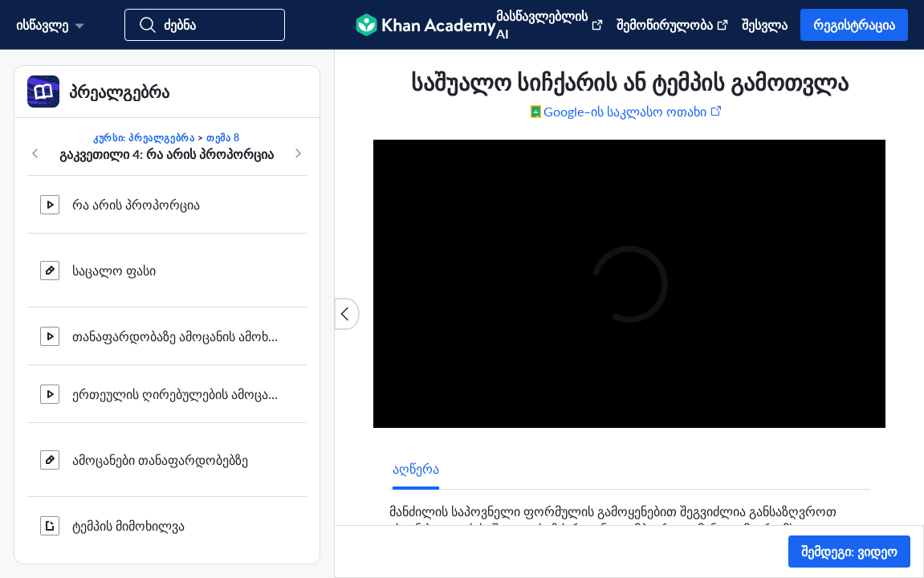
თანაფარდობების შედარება (159, 459)
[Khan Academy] (426, 25)
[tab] (416, 469)
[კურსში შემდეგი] (298, 153)
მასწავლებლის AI (550, 24)
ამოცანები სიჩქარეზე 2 (141, 327)
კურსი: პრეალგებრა (144, 138)
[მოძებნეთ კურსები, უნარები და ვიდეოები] (205, 25)
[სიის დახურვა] (347, 314)
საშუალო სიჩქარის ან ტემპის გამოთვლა (177, 525)
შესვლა (765, 24)
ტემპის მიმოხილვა (128, 204)
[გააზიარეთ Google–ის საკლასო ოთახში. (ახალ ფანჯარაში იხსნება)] (627, 111)
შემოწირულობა (673, 24)
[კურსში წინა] (35, 153)
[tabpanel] (629, 523)
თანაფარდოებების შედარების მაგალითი (177, 393)
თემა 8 (223, 138)
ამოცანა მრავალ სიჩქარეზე (156, 261)
